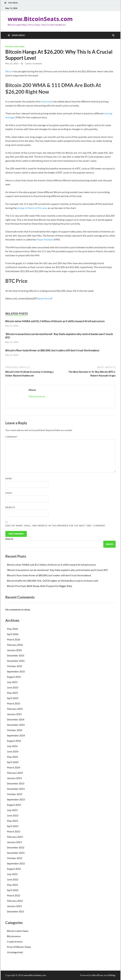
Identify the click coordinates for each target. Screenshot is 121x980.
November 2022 (16, 853)
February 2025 (15, 709)
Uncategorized (15, 952)
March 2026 (14, 639)
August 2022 (14, 869)
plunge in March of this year (32, 208)
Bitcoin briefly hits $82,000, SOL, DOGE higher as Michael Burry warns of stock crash (53, 581)
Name (10, 479)
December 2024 (16, 719)
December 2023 (16, 783)
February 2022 (15, 901)
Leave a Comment (34, 64)
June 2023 (13, 815)
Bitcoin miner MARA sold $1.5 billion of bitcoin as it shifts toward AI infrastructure (55, 321)
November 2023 (16, 789)
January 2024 (14, 778)
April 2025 (13, 698)
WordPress (98, 975)
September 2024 (16, 735)
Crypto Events (15, 941)
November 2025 (16, 661)
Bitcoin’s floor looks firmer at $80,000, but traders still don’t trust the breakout (52, 350)
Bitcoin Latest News (15, 47)
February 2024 (15, 773)
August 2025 (14, 677)
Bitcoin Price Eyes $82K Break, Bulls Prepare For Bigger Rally (40, 586)
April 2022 (13, 890)
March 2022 (14, 895)
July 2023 (12, 810)
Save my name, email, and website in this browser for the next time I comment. (56, 526)
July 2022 (12, 874)
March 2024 (14, 767)
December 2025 (16, 655)
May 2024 (12, 757)
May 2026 (12, 629)
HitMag (111, 975)
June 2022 (13, 879)
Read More (44, 298)
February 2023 (15, 837)
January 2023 (14, 842)
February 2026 (15, 645)
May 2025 (12, 693)
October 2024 (15, 730)
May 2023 (12, 821)
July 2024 (12, 746)
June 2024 (13, 751)
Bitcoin (9, 71)
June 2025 (13, 687)
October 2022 (15, 858)
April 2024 (13, 762)
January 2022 (14, 906)
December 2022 (16, 847)
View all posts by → (38, 396)
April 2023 (13, 826)
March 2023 (14, 831)
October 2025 (15, 666)
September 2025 (16, 671)
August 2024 (14, 741)
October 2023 (15, 794)
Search (9, 539)
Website (10, 507)
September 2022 (16, 863)
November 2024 (16, 725)
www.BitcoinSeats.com (40, 19)
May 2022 (12, 885)
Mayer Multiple (45, 239)
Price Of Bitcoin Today (19, 947)
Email (10, 493)
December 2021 (16, 911)
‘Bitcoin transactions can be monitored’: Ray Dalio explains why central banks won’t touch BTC (58, 570)
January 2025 (14, 714)
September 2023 (16, 799)
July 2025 (12, 682)
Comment (12, 437)
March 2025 (14, 703)
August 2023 (14, 805)
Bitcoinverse (14, 936)
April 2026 (13, 634)
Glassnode (47, 101)
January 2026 (14, 650)
